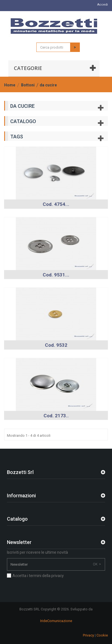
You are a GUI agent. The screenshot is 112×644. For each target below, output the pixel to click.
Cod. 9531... (56, 275)
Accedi (103, 5)
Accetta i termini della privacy (38, 576)
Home (10, 85)
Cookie (102, 635)
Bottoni (28, 85)
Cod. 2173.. (56, 416)
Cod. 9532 (56, 345)
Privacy (88, 635)
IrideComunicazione (56, 621)
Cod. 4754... (56, 204)
